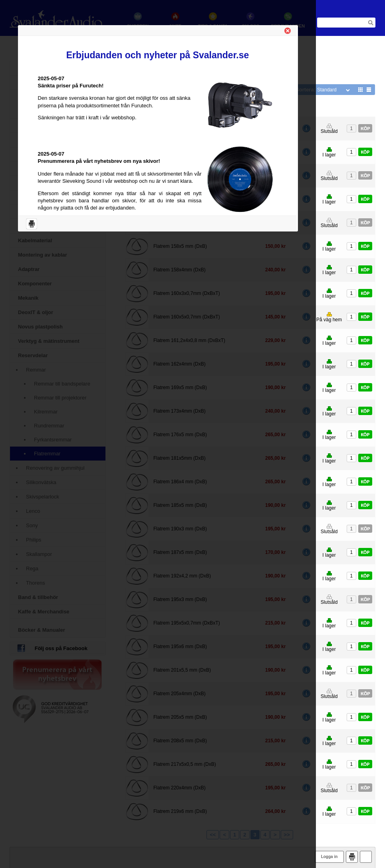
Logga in (329, 857)
